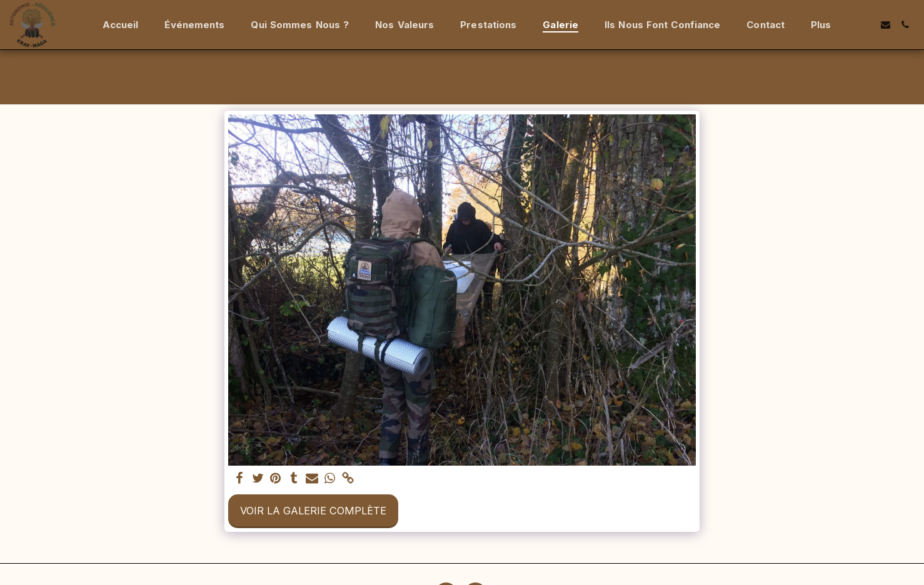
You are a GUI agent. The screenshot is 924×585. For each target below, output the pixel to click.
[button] (866, 25)
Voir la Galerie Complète (313, 511)
